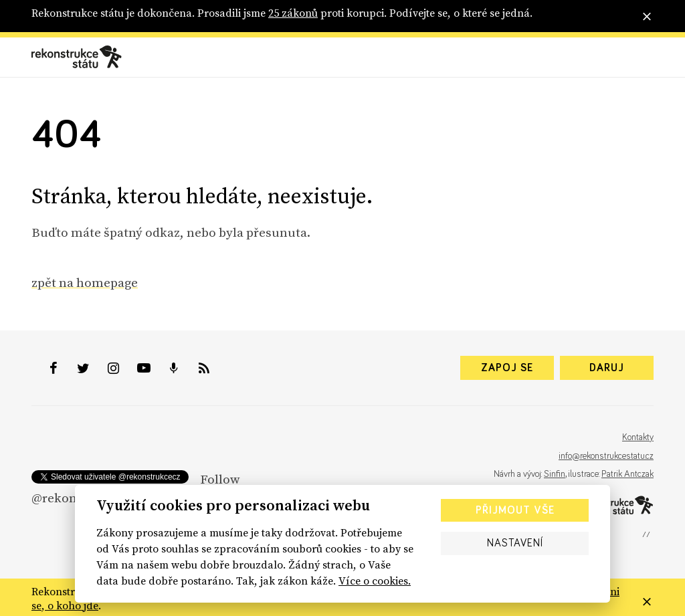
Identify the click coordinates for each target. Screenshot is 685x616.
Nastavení (515, 543)
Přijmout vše (515, 510)
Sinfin (555, 474)
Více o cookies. (375, 581)
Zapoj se (507, 368)
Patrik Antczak (627, 474)
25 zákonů (293, 13)
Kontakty (638, 437)
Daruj (607, 368)
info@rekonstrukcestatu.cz (606, 456)
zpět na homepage (85, 282)
